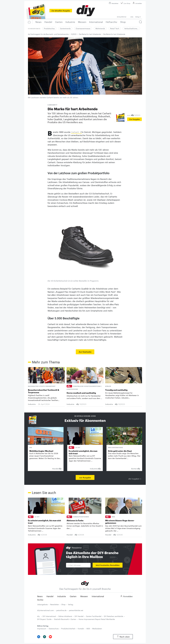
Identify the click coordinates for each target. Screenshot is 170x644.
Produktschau (49, 28)
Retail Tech (115, 28)
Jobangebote (42, 604)
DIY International (49, 616)
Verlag (71, 604)
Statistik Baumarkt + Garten (65, 619)
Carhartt (75, 132)
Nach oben (123, 637)
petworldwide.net (76, 610)
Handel (50, 596)
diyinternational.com (46, 610)
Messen (84, 596)
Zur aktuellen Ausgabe (61, 11)
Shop (63, 604)
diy (39, 616)
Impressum (42, 629)
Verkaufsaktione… (131, 28)
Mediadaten (97, 629)
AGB (88, 629)
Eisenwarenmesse (83, 28)
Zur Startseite (85, 352)
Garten (73, 596)
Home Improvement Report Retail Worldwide (97, 619)
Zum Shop (125, 3)
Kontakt (81, 629)
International (98, 596)
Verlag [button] (137, 17)
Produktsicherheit (68, 629)
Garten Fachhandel (94, 616)
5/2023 (74, 34)
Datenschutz (54, 629)
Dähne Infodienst (65, 616)
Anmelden (137, 3)
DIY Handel (79, 616)
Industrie (62, 596)
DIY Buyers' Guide (44, 619)
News (40, 596)
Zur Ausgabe (134, 119)
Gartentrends (65, 28)
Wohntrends (100, 28)
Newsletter (113, 3)
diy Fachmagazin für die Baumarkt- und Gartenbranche (48, 34)
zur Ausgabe (85, 477)
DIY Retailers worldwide (114, 616)
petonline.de (61, 610)
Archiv (40, 600)
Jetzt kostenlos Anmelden (108, 565)
